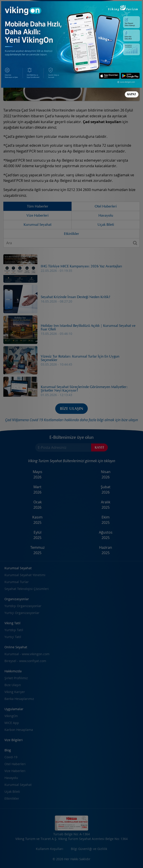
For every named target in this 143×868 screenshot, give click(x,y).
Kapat (132, 94)
